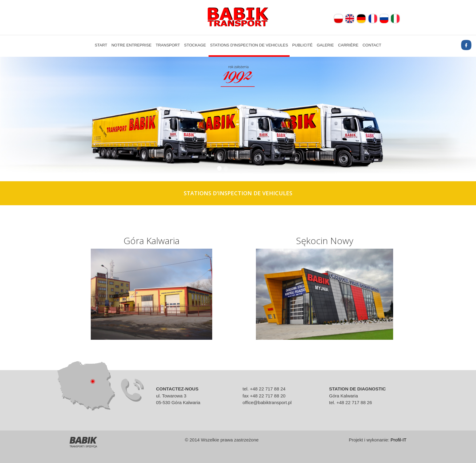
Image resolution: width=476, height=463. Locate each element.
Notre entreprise (131, 45)
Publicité (303, 45)
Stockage (195, 45)
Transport (168, 45)
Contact (372, 45)
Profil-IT (399, 440)
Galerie (325, 45)
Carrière (348, 45)
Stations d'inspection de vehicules (249, 45)
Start (101, 45)
